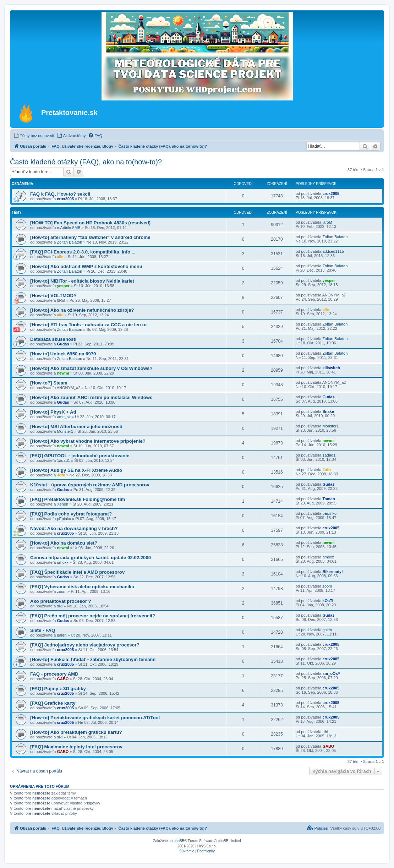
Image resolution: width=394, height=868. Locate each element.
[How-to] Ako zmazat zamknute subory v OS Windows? (91, 368)
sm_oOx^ (331, 673)
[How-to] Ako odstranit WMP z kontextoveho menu (86, 266)
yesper (63, 286)
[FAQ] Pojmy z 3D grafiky (58, 689)
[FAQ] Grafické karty (53, 703)
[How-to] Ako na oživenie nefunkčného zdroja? (82, 310)
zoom (62, 591)
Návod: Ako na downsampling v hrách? (74, 528)
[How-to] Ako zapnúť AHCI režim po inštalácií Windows (91, 397)
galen (62, 635)
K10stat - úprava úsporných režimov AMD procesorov (90, 485)
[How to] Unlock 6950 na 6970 (63, 354)
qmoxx (62, 562)
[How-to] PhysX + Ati (53, 412)
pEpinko (64, 519)
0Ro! (61, 300)
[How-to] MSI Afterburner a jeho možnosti (76, 427)
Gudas (63, 344)
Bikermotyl (332, 572)
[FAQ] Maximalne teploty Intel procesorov (76, 747)
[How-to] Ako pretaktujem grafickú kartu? (76, 732)
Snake (328, 411)
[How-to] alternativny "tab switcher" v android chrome (90, 237)
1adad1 (63, 460)
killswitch (331, 368)
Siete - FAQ (43, 630)
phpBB (179, 841)
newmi (63, 373)
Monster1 (65, 431)
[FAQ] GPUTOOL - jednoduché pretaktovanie (80, 456)
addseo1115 (333, 251)
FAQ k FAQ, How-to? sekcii (60, 194)
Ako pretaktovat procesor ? (61, 601)
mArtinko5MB (69, 228)
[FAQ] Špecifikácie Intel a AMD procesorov (77, 572)
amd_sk (64, 417)
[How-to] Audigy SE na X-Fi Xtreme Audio (76, 470)
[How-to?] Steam (49, 383)
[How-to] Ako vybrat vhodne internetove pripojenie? (88, 441)
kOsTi (328, 601)
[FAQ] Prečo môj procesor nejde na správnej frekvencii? (93, 616)
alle (60, 257)
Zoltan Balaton (69, 242)
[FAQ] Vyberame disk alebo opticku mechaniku (82, 587)
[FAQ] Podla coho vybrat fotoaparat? (71, 514)
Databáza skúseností (53, 339)
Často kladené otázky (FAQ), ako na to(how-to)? (86, 162)
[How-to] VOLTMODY (53, 296)
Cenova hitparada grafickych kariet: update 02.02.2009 (91, 558)
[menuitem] (34, 136)
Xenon (62, 504)
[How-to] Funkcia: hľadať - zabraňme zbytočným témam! (93, 659)
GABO (63, 679)
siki (60, 606)
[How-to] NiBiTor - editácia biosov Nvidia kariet (82, 281)
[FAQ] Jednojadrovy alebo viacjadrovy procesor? (85, 645)
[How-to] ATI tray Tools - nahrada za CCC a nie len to (88, 325)
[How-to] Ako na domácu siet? (64, 543)
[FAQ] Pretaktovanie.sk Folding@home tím (78, 499)
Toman (329, 499)
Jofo (61, 475)
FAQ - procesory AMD (54, 674)
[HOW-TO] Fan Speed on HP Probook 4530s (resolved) (90, 223)
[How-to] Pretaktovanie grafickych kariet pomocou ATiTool (95, 718)
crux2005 (65, 199)
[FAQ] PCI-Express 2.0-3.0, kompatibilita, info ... (83, 252)
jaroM (327, 222)
